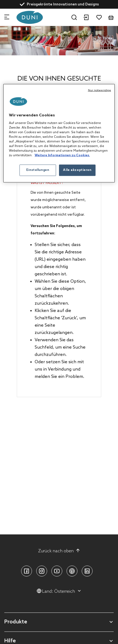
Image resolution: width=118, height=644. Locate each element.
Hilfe (10, 641)
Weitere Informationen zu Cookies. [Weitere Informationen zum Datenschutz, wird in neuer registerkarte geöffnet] (62, 155)
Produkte (16, 622)
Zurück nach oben (59, 551)
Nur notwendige (99, 90)
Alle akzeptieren (77, 170)
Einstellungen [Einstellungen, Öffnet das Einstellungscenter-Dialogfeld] (38, 170)
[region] (59, 133)
